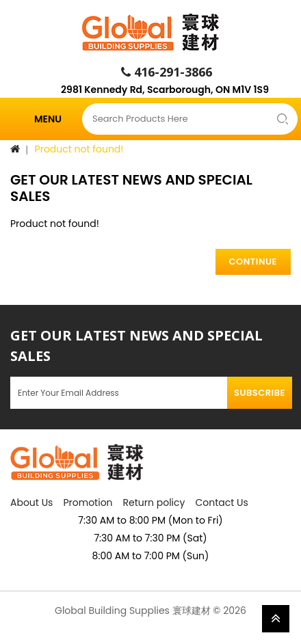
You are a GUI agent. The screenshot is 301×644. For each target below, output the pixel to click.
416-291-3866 (167, 72)
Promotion (88, 502)
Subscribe (260, 393)
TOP (276, 619)
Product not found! (79, 149)
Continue (253, 261)
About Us (31, 502)
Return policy (154, 502)
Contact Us (221, 502)
